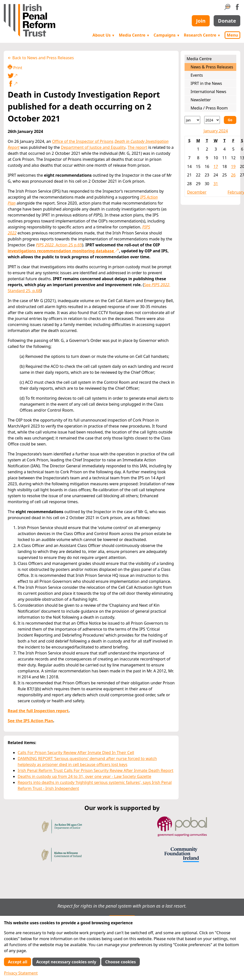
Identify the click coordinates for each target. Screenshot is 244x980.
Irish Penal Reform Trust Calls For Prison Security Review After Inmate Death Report (96, 770)
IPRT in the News (206, 83)
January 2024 (216, 131)
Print (15, 68)
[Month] (192, 120)
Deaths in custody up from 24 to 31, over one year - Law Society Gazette (84, 776)
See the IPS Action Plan (30, 721)
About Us (104, 35)
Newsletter (201, 100)
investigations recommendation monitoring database (63, 251)
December (197, 192)
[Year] (212, 120)
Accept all (18, 962)
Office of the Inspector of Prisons (83, 141)
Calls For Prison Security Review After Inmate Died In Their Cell (76, 753)
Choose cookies (121, 962)
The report (137, 147)
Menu (232, 35)
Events (197, 75)
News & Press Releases (212, 67)
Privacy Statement (21, 973)
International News (208, 92)
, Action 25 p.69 (59, 245)
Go (230, 120)
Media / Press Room (209, 108)
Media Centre (134, 35)
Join (201, 21)
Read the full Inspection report (38, 711)
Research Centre (202, 35)
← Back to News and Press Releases (41, 58)
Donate (227, 21)
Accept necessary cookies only (66, 962)
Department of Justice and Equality (93, 147)
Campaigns (167, 35)
